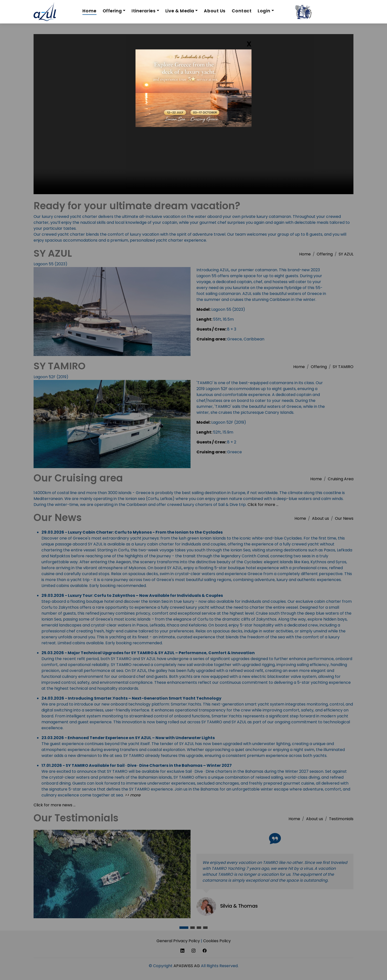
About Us (215, 11)
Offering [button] (112, 11)
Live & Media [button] (180, 11)
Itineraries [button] (144, 11)
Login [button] (264, 11)
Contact (242, 11)
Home (89, 11)
